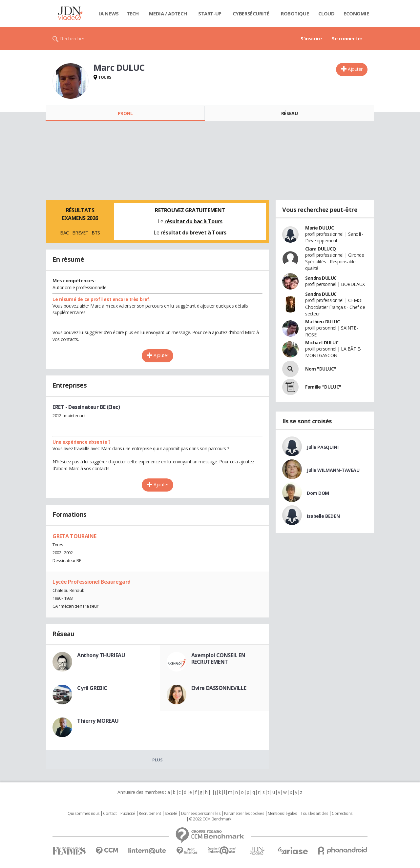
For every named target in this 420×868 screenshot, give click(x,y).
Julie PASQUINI (323, 447)
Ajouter (355, 69)
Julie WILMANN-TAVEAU (333, 470)
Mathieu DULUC (323, 322)
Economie (356, 13)
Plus (157, 760)
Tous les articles (314, 814)
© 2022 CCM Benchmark (210, 819)
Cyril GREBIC (92, 688)
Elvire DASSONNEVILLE (219, 688)
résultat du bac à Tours (193, 221)
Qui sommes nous (84, 814)
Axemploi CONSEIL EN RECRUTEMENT (218, 658)
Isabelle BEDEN (323, 516)
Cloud (326, 13)
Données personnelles (201, 814)
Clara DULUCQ (321, 249)
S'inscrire (311, 38)
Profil (125, 113)
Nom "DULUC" (321, 369)
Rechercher (72, 38)
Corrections (342, 814)
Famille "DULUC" (323, 387)
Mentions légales (282, 814)
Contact (110, 814)
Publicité (128, 814)
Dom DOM (318, 493)
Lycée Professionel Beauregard (92, 582)
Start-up (210, 13)
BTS (96, 233)
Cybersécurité (251, 13)
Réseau (289, 113)
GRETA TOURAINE (74, 536)
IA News (109, 13)
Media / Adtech (168, 13)
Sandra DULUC (321, 278)
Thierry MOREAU (98, 721)
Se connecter (347, 38)
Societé (171, 814)
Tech (133, 13)
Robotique (295, 13)
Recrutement (150, 814)
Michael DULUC (322, 343)
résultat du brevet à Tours (193, 232)
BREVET (80, 233)
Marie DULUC (319, 228)
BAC (64, 233)
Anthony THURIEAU (101, 655)
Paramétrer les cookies (244, 814)
